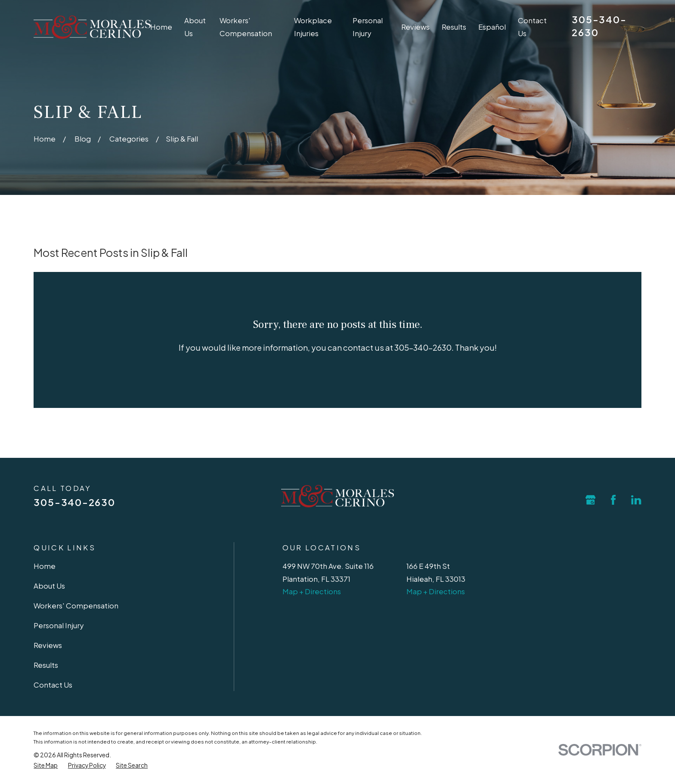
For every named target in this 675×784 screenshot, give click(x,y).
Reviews (48, 645)
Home (45, 566)
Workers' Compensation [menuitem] (246, 27)
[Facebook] (613, 500)
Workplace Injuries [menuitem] (313, 27)
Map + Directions (312, 591)
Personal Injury (59, 625)
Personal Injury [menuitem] (368, 27)
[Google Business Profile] (590, 500)
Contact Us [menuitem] (532, 27)
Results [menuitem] (454, 27)
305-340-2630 (74, 502)
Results (46, 665)
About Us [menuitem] (195, 27)
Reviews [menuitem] (415, 27)
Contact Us (53, 685)
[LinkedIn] (636, 500)
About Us (49, 586)
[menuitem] (46, 765)
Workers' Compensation (76, 606)
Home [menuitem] (161, 27)
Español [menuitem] (492, 27)
